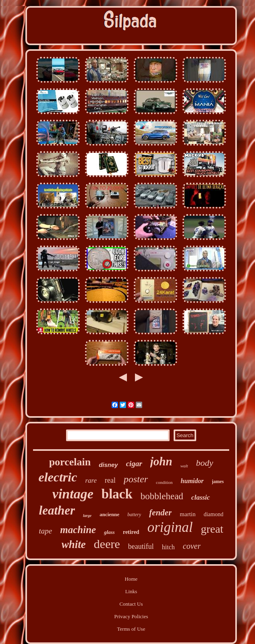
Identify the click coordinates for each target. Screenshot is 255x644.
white (74, 544)
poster (136, 479)
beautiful (141, 546)
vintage (73, 494)
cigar (134, 464)
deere (107, 544)
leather (57, 510)
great (212, 529)
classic (201, 497)
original (170, 527)
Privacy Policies (131, 616)
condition (164, 482)
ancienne (109, 514)
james (218, 481)
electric (58, 477)
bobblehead (162, 496)
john (161, 461)
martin (188, 514)
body (205, 463)
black (117, 494)
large (87, 516)
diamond (213, 514)
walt (184, 466)
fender (160, 513)
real (110, 480)
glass (109, 532)
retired (131, 532)
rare (91, 480)
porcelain (70, 462)
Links (131, 591)
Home (131, 579)
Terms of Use (131, 629)
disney (108, 465)
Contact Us (131, 604)
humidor (192, 481)
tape (46, 531)
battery (134, 515)
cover (192, 546)
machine (78, 530)
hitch (168, 547)
